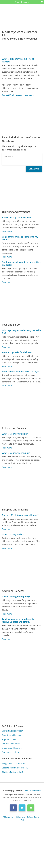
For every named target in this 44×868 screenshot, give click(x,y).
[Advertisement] (22, 116)
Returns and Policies (11, 744)
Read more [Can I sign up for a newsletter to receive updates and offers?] (7, 639)
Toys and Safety (9, 739)
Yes (27, 791)
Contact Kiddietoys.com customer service (20, 95)
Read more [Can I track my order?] (7, 548)
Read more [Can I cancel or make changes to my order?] (7, 257)
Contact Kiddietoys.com (12, 731)
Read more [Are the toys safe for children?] (7, 366)
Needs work (35, 791)
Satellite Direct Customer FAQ (15, 768)
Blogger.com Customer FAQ (14, 763)
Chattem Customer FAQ (12, 772)
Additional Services (10, 752)
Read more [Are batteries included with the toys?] (7, 386)
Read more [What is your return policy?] (7, 448)
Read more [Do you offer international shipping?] (7, 529)
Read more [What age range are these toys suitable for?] (7, 347)
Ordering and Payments (13, 735)
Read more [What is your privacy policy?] (7, 467)
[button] (42, 2)
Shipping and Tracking (12, 748)
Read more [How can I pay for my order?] (7, 232)
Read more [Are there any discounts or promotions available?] (7, 282)
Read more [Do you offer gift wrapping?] (7, 614)
